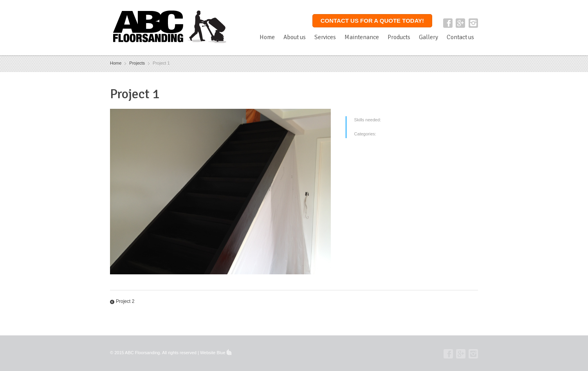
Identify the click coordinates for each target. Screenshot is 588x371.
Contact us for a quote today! (372, 21)
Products (399, 37)
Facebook (448, 23)
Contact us (460, 37)
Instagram (473, 23)
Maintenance (362, 37)
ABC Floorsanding (142, 353)
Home (267, 37)
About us (295, 37)
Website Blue (213, 353)
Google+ (460, 23)
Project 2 (125, 301)
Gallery (428, 37)
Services (325, 37)
